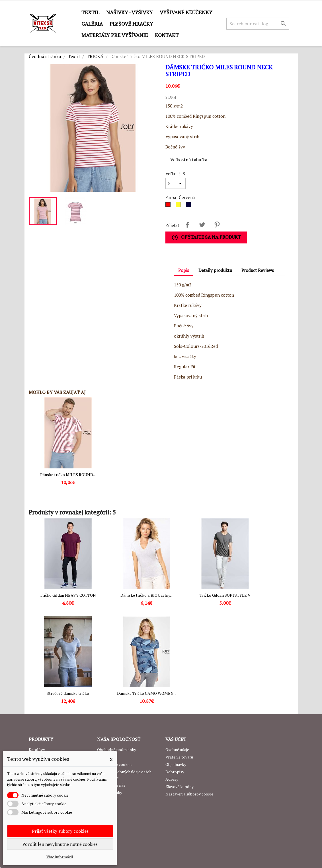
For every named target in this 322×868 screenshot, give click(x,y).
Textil (90, 12)
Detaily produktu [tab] (215, 270)
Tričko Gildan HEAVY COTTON (68, 595)
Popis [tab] (184, 270)
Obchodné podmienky (117, 750)
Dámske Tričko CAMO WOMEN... (147, 693)
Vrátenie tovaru (179, 757)
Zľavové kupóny (180, 787)
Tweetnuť (202, 225)
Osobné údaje (177, 750)
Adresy (172, 779)
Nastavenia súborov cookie (189, 794)
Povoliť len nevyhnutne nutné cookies (60, 844)
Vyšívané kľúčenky (186, 12)
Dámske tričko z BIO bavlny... (146, 595)
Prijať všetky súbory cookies (60, 831)
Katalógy (37, 750)
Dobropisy (175, 772)
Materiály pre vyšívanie (115, 35)
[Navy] (190, 206)
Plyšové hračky (131, 24)
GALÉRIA (92, 24)
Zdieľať (187, 225)
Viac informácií (60, 857)
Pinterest (217, 225)
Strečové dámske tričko (68, 693)
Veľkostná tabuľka (189, 160)
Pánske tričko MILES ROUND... (68, 475)
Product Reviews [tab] (258, 270)
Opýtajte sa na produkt (206, 237)
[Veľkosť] (176, 183)
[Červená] (169, 206)
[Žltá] (179, 206)
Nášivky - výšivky (130, 12)
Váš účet (176, 739)
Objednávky (176, 764)
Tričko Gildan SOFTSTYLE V (225, 595)
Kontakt (167, 35)
